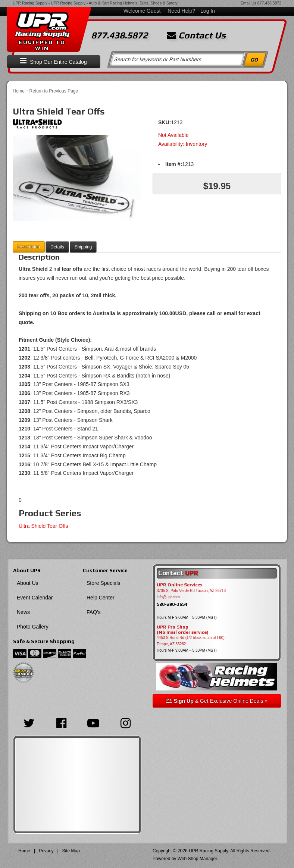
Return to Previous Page (54, 91)
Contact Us (196, 35)
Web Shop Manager (197, 859)
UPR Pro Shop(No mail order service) (183, 630)
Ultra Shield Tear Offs (43, 526)
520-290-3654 (172, 604)
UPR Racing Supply (30, 3)
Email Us (248, 3)
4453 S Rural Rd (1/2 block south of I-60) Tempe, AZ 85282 (191, 641)
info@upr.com (168, 597)
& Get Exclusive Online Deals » (217, 701)
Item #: (174, 164)
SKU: (165, 122)
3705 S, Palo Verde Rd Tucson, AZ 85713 (191, 591)
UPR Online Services (179, 585)
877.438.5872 (269, 3)
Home (19, 91)
